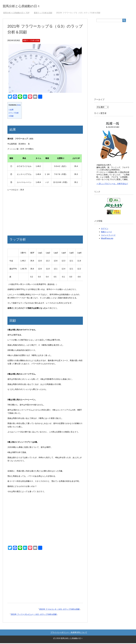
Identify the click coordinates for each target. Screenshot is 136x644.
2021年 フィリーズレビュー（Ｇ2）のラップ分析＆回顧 (34, 615)
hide (19, 106)
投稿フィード (106, 233)
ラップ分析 (14, 114)
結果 (11, 110)
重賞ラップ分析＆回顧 (31, 41)
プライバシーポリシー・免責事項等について (69, 633)
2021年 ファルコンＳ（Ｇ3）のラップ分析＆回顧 (59, 610)
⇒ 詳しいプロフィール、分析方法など (112, 184)
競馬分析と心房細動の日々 (28, 6)
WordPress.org (107, 239)
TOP (16, 14)
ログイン (105, 229)
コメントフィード (108, 236)
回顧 (11, 117)
